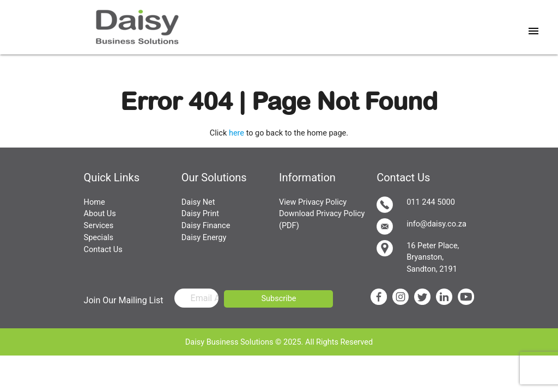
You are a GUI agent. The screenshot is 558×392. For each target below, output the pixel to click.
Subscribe (278, 299)
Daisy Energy (204, 238)
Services (99, 226)
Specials (99, 238)
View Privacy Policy (313, 202)
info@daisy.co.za (421, 226)
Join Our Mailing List (124, 300)
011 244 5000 (416, 205)
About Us (100, 214)
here (236, 133)
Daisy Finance (206, 226)
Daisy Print (200, 214)
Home (95, 202)
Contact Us (103, 250)
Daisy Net (198, 202)
